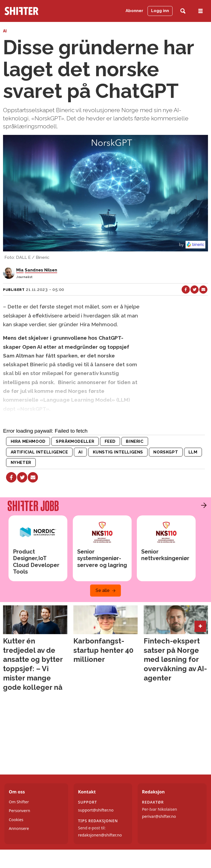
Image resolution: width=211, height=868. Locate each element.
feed (110, 441)
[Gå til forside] (21, 11)
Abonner (134, 11)
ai (80, 452)
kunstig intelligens (118, 452)
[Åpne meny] (201, 11)
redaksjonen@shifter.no (100, 835)
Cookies (16, 820)
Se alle (103, 590)
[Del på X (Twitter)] (195, 290)
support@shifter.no (96, 810)
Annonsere (19, 828)
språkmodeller (75, 441)
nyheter (21, 463)
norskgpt (166, 452)
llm (193, 452)
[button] (202, 505)
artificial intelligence (39, 452)
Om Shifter (19, 802)
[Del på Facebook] (186, 290)
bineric (135, 441)
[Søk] (183, 11)
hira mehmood (28, 441)
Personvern (20, 811)
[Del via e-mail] (203, 290)
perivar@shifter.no (159, 816)
